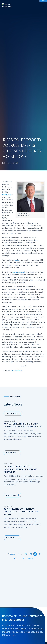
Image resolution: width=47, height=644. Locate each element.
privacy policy (35, 635)
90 (24, 435)
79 (31, 431)
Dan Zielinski (16, 247)
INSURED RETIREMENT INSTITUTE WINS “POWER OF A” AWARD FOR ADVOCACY (22, 302)
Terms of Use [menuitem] (17, 626)
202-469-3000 (20, 596)
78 (26, 431)
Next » (30, 435)
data (17, 137)
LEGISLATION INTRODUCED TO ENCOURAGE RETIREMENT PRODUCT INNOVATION (20, 346)
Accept (24, 641)
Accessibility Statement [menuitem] (32, 626)
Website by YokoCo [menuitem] (10, 631)
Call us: (5, 596)
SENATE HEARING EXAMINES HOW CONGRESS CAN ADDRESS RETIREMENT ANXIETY (22, 389)
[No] (44, 638)
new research (19, 149)
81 (39, 431)
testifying (6, 72)
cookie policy (23, 637)
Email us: (6, 600)
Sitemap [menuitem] (7, 625)
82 (15, 435)
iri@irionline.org (21, 600)
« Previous (11, 431)
